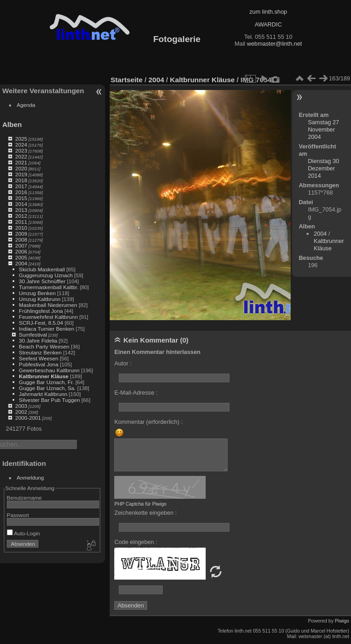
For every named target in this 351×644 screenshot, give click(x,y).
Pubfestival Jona (38, 364)
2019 (21, 174)
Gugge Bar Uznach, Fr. (46, 382)
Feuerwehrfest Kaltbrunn (48, 317)
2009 (21, 234)
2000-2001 (28, 418)
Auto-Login (24, 533)
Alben (12, 124)
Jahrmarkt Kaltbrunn (43, 394)
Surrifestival (33, 335)
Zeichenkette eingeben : (146, 513)
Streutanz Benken (40, 352)
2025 (21, 139)
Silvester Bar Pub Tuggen (49, 400)
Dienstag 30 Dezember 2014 (324, 168)
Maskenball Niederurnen (48, 305)
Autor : (123, 363)
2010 (21, 228)
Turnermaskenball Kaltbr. (48, 287)
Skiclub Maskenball (42, 269)
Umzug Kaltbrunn (40, 299)
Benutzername (24, 498)
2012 (21, 216)
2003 (21, 406)
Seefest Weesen (38, 358)
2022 (21, 156)
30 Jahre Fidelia (38, 340)
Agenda (26, 105)
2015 (21, 198)
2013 (21, 210)
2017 (21, 186)
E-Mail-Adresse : (136, 393)
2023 (21, 150)
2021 (21, 162)
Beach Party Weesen (44, 346)
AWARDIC (268, 24)
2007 (21, 245)
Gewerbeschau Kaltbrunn (49, 370)
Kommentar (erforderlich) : (148, 422)
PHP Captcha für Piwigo (140, 504)
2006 (21, 251)
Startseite (127, 80)
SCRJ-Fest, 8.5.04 (41, 323)
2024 (21, 145)
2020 (21, 168)
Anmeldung (31, 478)
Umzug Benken (37, 293)
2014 (21, 204)
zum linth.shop (269, 12)
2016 (21, 192)
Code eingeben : (136, 542)
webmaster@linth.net (274, 44)
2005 (21, 257)
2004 (21, 263)
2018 (21, 180)
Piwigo (342, 621)
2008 (21, 240)
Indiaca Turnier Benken (46, 329)
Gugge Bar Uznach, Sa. (47, 388)
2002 (21, 412)
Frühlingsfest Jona (41, 311)
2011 (21, 222)
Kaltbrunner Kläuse (44, 376)
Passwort (18, 515)
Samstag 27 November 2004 (324, 129)
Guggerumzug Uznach (46, 275)
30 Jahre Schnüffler (42, 281)
